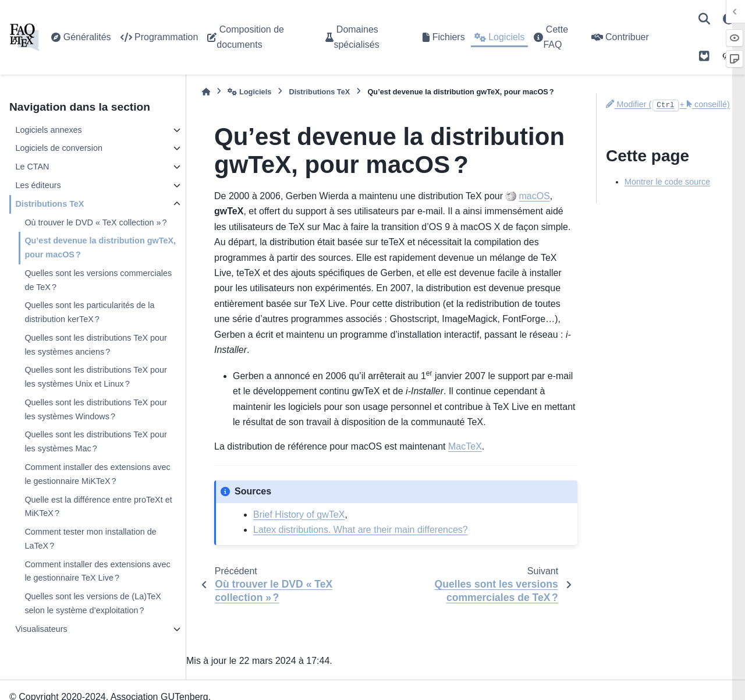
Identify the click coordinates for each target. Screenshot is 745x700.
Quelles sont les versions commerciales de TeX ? (98, 280)
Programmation (159, 37)
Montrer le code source (667, 182)
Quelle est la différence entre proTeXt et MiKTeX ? (98, 507)
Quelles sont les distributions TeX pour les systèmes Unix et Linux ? (96, 377)
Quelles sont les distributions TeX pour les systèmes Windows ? (96, 409)
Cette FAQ (551, 37)
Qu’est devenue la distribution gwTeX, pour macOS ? (100, 248)
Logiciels (500, 37)
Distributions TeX (49, 204)
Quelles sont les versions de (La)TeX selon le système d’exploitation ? (93, 603)
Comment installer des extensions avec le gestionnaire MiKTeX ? (97, 474)
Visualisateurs (41, 629)
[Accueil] (206, 92)
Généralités (81, 37)
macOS (534, 196)
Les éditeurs (38, 185)
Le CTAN (32, 167)
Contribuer (620, 37)
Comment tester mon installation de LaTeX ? (90, 539)
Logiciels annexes (48, 130)
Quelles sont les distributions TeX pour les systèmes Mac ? (96, 441)
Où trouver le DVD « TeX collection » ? (95, 222)
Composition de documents (246, 37)
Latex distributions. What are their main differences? (361, 530)
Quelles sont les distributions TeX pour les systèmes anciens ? (96, 345)
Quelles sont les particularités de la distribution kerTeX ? (89, 312)
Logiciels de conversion (59, 148)
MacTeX (465, 446)
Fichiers (444, 37)
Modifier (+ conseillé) (668, 104)
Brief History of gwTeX (299, 515)
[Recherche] (704, 19)
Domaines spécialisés (352, 37)
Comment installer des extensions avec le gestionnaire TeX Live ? (97, 571)
